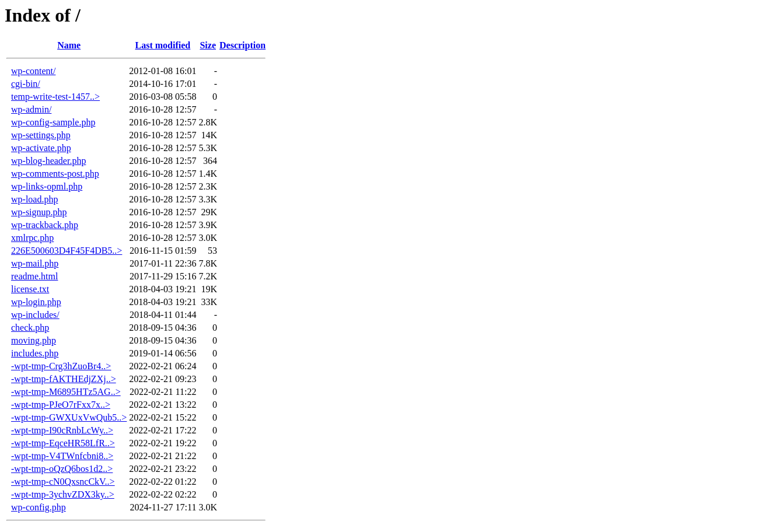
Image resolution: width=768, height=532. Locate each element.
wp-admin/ (31, 109)
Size (208, 45)
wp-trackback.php (45, 225)
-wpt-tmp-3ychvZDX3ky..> (63, 494)
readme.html (34, 276)
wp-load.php (34, 199)
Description (242, 45)
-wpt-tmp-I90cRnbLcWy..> (62, 430)
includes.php (35, 353)
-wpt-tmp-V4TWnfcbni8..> (62, 456)
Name (69, 45)
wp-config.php (39, 507)
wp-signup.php (39, 212)
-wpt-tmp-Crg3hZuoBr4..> (61, 366)
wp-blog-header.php (48, 161)
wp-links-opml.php (47, 186)
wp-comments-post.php (55, 174)
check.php (30, 328)
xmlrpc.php (32, 238)
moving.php (34, 340)
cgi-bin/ (26, 84)
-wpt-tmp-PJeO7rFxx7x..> (61, 405)
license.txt (30, 289)
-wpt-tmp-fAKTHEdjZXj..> (64, 379)
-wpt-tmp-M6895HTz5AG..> (66, 392)
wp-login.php (36, 302)
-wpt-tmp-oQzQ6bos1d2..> (62, 469)
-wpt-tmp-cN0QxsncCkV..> (63, 482)
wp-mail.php (35, 263)
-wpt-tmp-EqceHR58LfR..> (63, 443)
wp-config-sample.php (53, 122)
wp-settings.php (41, 135)
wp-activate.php (41, 148)
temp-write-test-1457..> (55, 97)
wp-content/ (33, 71)
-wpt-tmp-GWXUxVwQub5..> (69, 417)
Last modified (163, 45)
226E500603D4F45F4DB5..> (67, 251)
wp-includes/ (35, 315)
